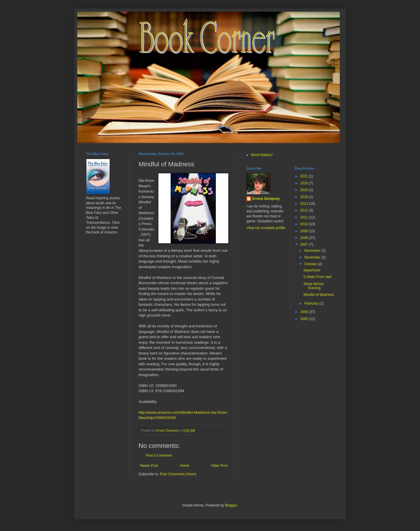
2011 (304, 217)
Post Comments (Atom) (178, 474)
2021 (304, 176)
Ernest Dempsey (266, 199)
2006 (304, 312)
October (311, 264)
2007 (304, 244)
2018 (304, 197)
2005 (304, 319)
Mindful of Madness (318, 295)
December (313, 251)
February (312, 303)
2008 (304, 238)
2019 (304, 190)
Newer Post (149, 466)
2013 (304, 204)
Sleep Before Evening (313, 286)
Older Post (219, 466)
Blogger (231, 505)
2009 (304, 231)
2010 (304, 224)
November (313, 257)
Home (185, 466)
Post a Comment (159, 455)
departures (312, 270)
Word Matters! (262, 155)
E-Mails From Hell (317, 277)
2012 (304, 210)
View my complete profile (266, 228)
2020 (304, 183)
